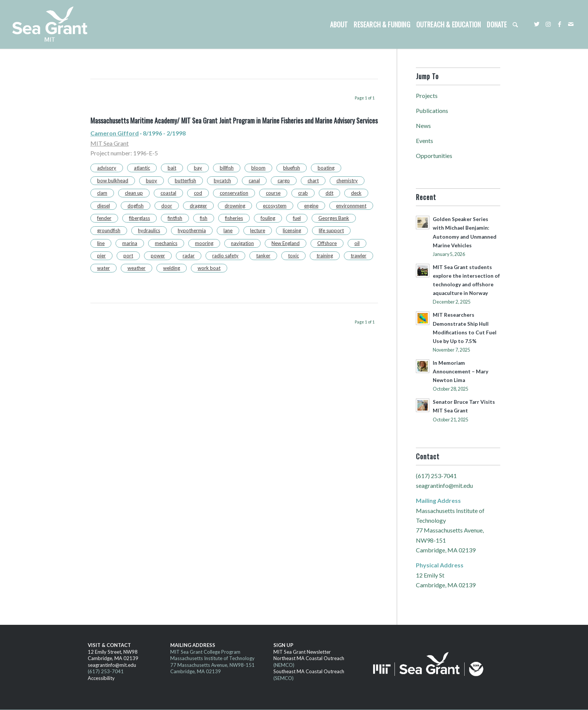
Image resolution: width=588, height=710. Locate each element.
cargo (284, 181)
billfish (227, 168)
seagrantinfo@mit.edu (444, 485)
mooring (204, 243)
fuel (297, 218)
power (158, 256)
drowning (235, 206)
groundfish (109, 230)
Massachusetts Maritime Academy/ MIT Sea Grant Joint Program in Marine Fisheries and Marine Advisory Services (234, 120)
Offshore (327, 243)
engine (311, 206)
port (128, 256)
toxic (293, 256)
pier (101, 256)
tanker (263, 256)
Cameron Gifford (115, 133)
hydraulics (149, 230)
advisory (107, 168)
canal (254, 181)
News (423, 126)
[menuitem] (339, 24)
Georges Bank (334, 218)
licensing (292, 230)
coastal (168, 193)
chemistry (347, 181)
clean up (134, 193)
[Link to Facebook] (559, 24)
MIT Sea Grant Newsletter (302, 652)
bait (172, 168)
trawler (358, 256)
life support (331, 230)
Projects (427, 96)
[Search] (515, 24)
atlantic (142, 168)
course (273, 193)
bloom (258, 168)
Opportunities (434, 156)
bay (198, 168)
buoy (151, 181)
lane (228, 230)
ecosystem (275, 206)
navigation (242, 243)
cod (198, 193)
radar (189, 256)
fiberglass (139, 218)
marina (130, 243)
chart (313, 181)
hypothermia (192, 230)
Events (424, 141)
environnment (351, 206)
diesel (103, 206)
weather (136, 268)
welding (172, 268)
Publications (432, 111)
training (325, 256)
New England (286, 243)
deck (356, 193)
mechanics (166, 243)
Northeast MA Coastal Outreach (309, 658)
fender (104, 218)
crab (303, 193)
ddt (329, 193)
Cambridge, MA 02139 (113, 658)
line (101, 243)
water (103, 268)
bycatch (222, 181)
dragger (198, 206)
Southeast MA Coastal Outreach (309, 671)
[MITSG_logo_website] (52, 24)
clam (102, 193)
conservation (234, 193)
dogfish (136, 206)
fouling (268, 218)
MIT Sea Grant (109, 143)
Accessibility (101, 678)
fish (204, 218)
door (167, 206)
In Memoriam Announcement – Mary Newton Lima (460, 372)
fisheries (234, 218)
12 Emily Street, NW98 (113, 652)
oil (357, 243)
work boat (209, 268)
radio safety (225, 256)
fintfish (175, 218)
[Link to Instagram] (548, 24)
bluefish (292, 168)
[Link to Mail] (571, 24)
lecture (258, 230)
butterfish (185, 181)
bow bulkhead (113, 181)
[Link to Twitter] (537, 24)
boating (326, 168)
